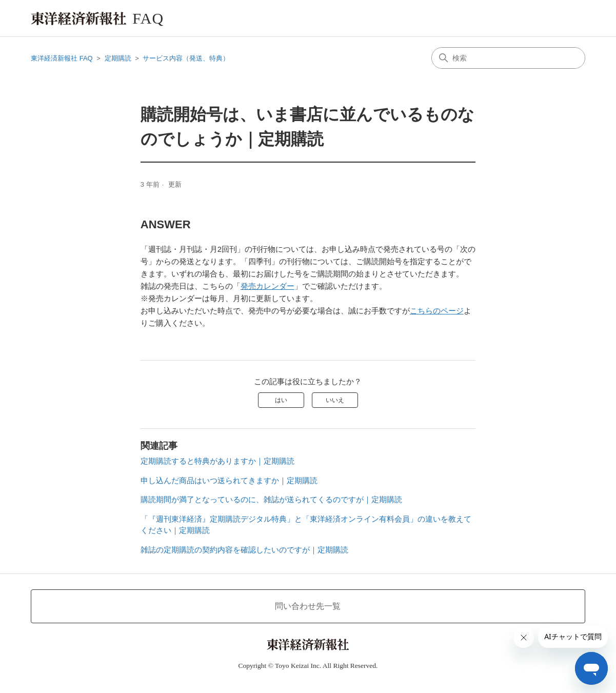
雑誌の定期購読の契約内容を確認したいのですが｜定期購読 (244, 550)
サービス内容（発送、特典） (186, 58)
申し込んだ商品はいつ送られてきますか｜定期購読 (229, 480)
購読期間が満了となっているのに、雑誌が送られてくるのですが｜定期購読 (271, 499)
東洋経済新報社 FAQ (62, 58)
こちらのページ (437, 311)
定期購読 (118, 58)
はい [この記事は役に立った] (281, 400)
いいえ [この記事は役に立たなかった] (335, 400)
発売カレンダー (267, 286)
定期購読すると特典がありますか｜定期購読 (217, 461)
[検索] (508, 58)
